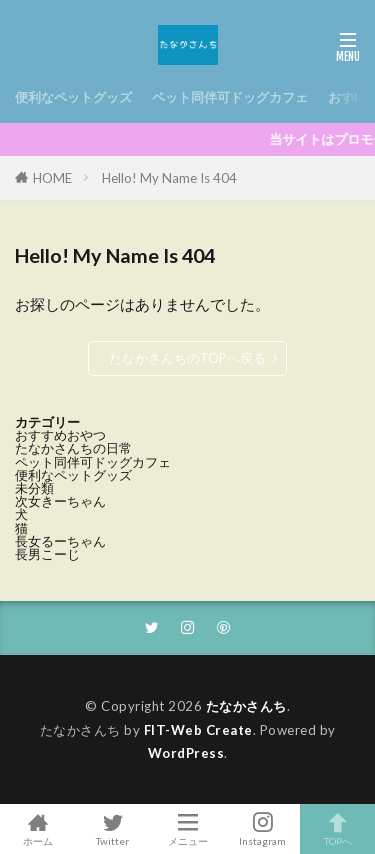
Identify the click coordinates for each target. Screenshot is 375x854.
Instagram (262, 829)
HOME (52, 178)
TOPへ (337, 829)
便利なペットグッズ (73, 97)
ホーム (37, 829)
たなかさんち (246, 706)
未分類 (34, 488)
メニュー (187, 829)
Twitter (112, 829)
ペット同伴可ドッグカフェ (230, 97)
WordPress (186, 753)
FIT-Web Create (198, 730)
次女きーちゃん (60, 501)
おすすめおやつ (60, 435)
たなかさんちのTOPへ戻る (187, 358)
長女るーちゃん (60, 541)
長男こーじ (47, 554)
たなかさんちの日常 (73, 448)
